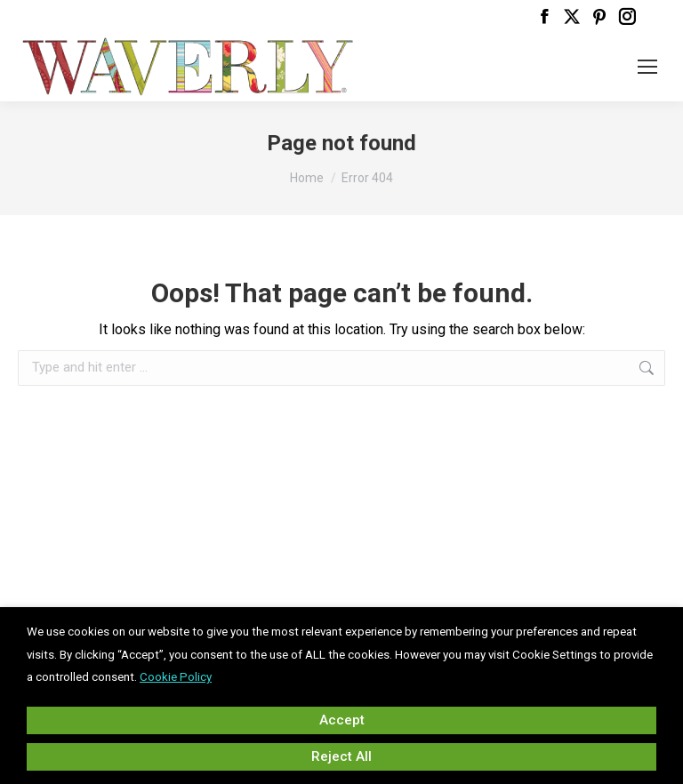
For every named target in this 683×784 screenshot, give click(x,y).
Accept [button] (342, 720)
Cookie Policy (176, 677)
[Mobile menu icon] (647, 67)
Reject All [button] (341, 756)
